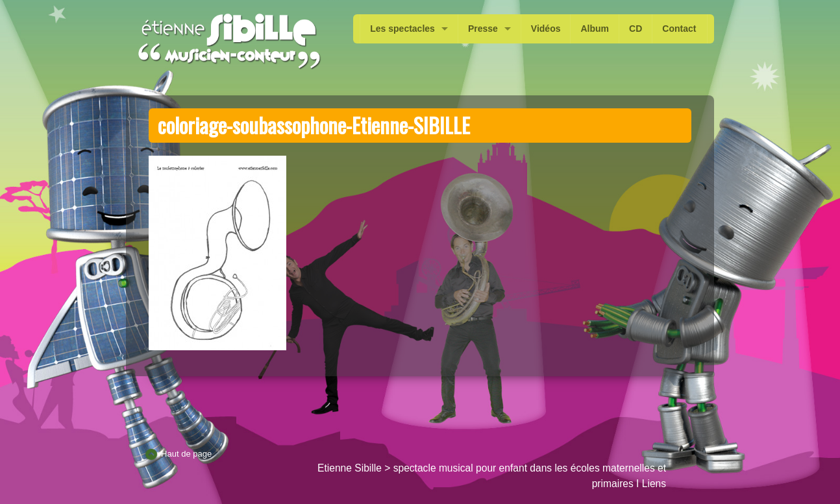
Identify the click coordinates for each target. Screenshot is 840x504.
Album (595, 29)
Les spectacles (402, 29)
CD (636, 29)
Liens (654, 484)
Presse (483, 29)
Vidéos (546, 29)
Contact (679, 29)
